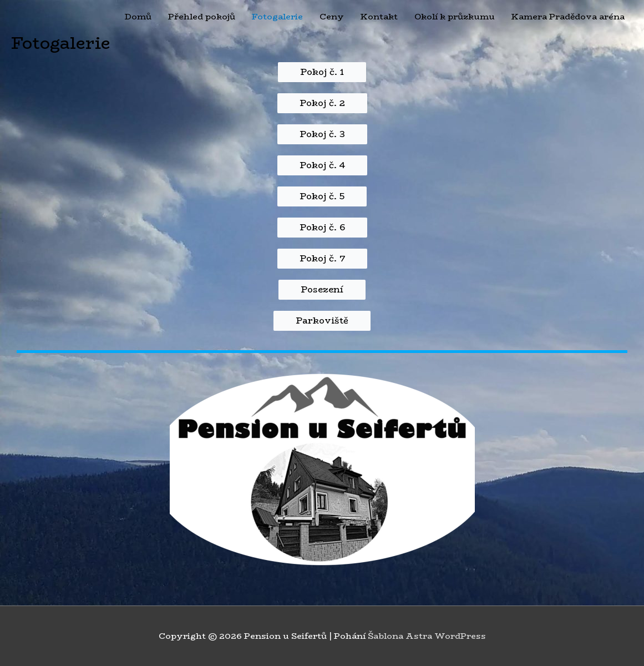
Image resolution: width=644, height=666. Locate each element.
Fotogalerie (277, 16)
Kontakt (379, 16)
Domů (138, 16)
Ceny (332, 16)
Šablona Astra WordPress (427, 636)
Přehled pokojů (202, 16)
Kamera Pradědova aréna (568, 16)
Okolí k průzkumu (455, 16)
